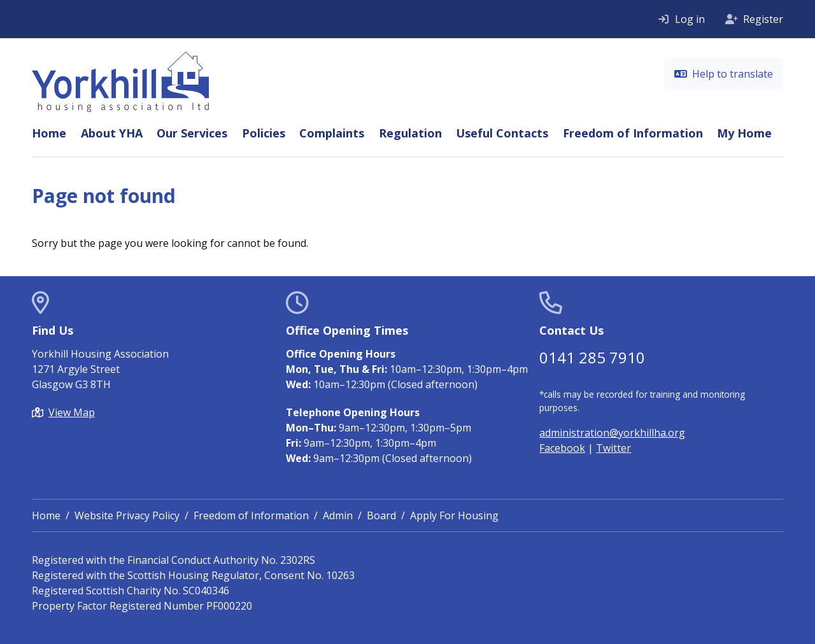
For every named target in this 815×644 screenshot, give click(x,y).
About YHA (112, 133)
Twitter (613, 448)
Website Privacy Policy (127, 515)
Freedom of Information (633, 133)
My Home (744, 133)
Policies (264, 133)
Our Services (192, 133)
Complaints (332, 133)
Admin (338, 515)
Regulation (410, 133)
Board (381, 515)
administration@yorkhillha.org (612, 433)
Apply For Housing (454, 515)
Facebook (562, 448)
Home (49, 133)
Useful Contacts (502, 133)
